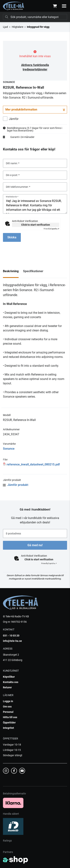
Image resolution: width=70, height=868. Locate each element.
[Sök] (35, 17)
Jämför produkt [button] (16, 485)
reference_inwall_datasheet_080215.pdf (33, 464)
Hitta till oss (10, 717)
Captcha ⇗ (51, 229)
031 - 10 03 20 (11, 636)
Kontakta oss (11, 682)
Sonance (9, 449)
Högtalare (17, 27)
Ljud (5, 27)
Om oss (7, 707)
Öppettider (9, 723)
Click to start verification (36, 225)
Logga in (8, 701)
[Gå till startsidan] (14, 6)
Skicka (12, 237)
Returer (7, 687)
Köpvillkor (9, 677)
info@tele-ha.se (12, 641)
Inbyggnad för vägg (38, 27)
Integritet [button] (8, 728)
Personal (8, 712)
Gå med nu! (35, 545)
